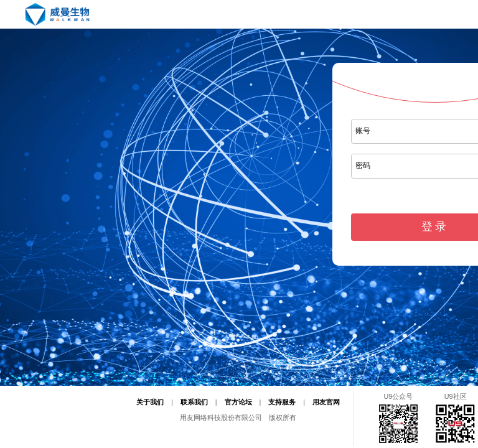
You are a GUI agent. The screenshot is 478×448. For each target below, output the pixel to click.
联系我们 (194, 402)
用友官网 (326, 402)
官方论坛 (238, 402)
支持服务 (282, 402)
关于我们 (150, 402)
